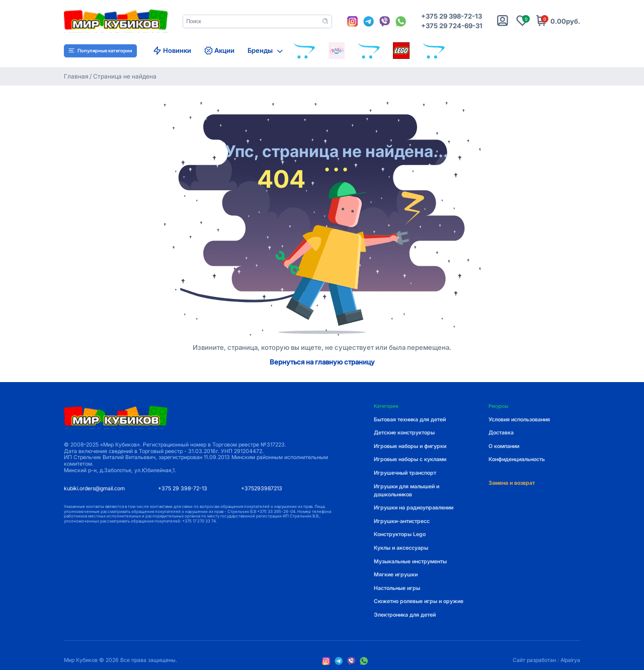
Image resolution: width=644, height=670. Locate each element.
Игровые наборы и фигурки (410, 446)
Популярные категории (100, 50)
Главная (76, 77)
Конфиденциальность (517, 459)
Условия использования (519, 420)
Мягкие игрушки (396, 575)
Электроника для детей (405, 615)
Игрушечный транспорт (405, 473)
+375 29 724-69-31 (452, 26)
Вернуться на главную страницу (322, 362)
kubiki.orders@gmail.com (94, 489)
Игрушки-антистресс (402, 521)
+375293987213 (262, 489)
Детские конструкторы (404, 433)
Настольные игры (397, 588)
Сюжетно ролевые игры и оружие (419, 601)
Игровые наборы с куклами (410, 459)
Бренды (260, 51)
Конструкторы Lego (400, 534)
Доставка (501, 433)
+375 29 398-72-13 (452, 16)
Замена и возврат (512, 483)
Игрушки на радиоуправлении (414, 508)
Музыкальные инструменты (410, 562)
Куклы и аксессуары (401, 548)
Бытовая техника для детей (410, 420)
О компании (504, 446)
